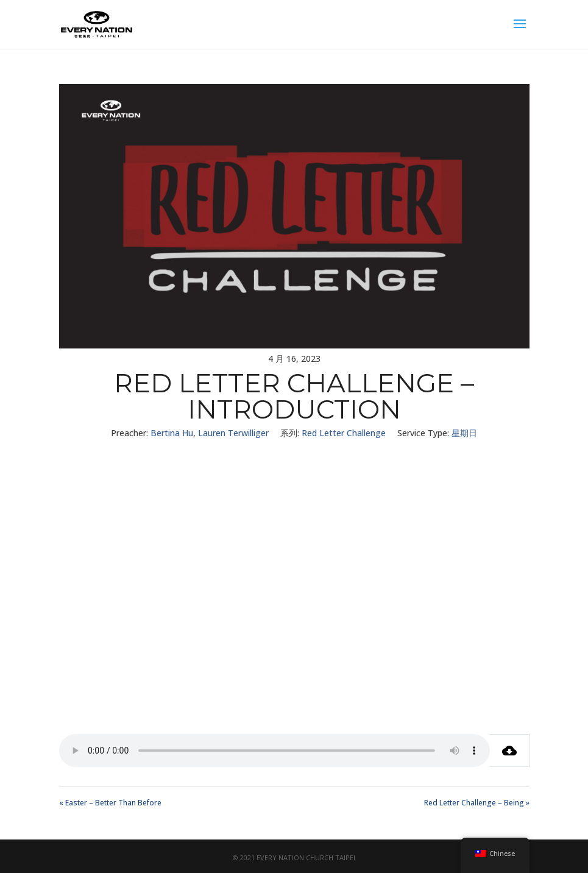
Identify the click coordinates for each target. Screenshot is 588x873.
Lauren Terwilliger (233, 433)
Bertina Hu (172, 433)
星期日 (464, 433)
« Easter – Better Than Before (110, 803)
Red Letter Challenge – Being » (477, 803)
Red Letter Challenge (344, 433)
